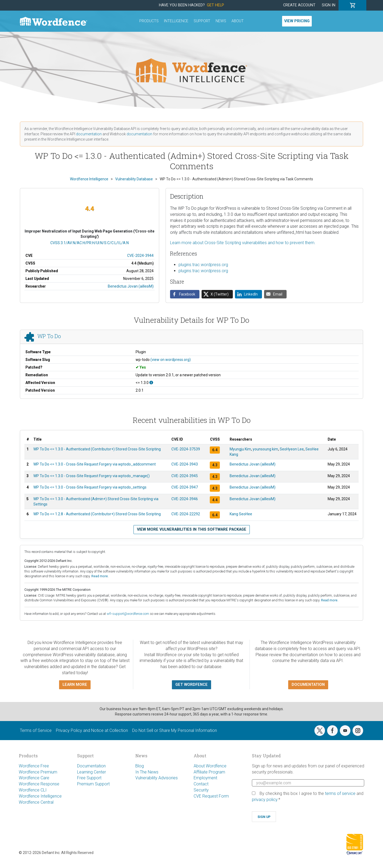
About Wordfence (210, 766)
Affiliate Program (209, 772)
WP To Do (49, 336)
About (238, 21)
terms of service (340, 793)
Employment (205, 778)
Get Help (215, 5)
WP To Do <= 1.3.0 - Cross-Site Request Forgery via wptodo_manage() (92, 476)
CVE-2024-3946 (185, 499)
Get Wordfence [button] (191, 685)
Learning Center (92, 772)
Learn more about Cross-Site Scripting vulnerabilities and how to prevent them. (243, 243)
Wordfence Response (39, 784)
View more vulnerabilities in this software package (192, 529)
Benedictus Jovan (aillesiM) (131, 286)
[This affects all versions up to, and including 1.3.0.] (151, 383)
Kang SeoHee (241, 514)
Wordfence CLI (33, 790)
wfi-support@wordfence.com (128, 614)
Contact (201, 784)
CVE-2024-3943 (185, 464)
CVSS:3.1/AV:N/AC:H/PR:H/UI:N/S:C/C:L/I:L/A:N (90, 243)
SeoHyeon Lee (292, 449)
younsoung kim (265, 449)
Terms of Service (36, 730)
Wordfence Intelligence (40, 796)
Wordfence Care (34, 778)
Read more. (100, 576)
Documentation (91, 766)
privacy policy (265, 800)
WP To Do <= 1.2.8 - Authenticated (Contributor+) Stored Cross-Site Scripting (97, 514)
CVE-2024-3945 (185, 476)
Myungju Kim (240, 449)
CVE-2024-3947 (185, 487)
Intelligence (176, 21)
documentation (89, 134)
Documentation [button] (308, 685)
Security (201, 790)
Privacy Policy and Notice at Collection (92, 730)
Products (149, 21)
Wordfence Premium (38, 772)
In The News (147, 772)
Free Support (89, 778)
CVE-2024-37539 (186, 449)
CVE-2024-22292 (186, 514)
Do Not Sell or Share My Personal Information (175, 730)
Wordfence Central (36, 802)
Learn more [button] (75, 685)
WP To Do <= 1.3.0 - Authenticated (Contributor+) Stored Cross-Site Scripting (97, 449)
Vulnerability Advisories (157, 778)
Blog (140, 766)
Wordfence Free (34, 766)
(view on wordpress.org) (171, 360)
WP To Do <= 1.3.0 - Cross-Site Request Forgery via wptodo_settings (90, 487)
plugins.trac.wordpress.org (203, 265)
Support (202, 21)
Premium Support (93, 784)
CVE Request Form (211, 796)
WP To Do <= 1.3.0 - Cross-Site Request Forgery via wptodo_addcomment (95, 464)
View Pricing (297, 21)
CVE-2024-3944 (140, 256)
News (221, 21)
